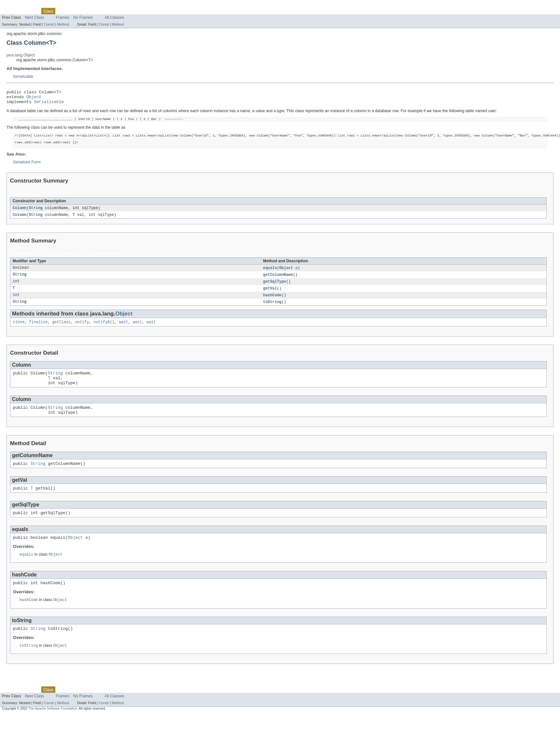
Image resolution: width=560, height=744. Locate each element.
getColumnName (278, 282)
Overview (10, 11)
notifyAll (104, 331)
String (36, 214)
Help (124, 11)
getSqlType (275, 289)
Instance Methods (62, 260)
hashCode (272, 303)
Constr (49, 24)
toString (272, 310)
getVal (270, 296)
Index (111, 11)
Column (20, 214)
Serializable (23, 77)
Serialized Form (27, 168)
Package (30, 11)
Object (34, 99)
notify (82, 331)
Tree (74, 11)
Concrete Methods (106, 260)
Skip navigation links (18, 6)
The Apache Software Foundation (53, 729)
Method (63, 24)
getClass (61, 331)
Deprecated (92, 11)
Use (63, 11)
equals (270, 275)
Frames (63, 18)
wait (123, 331)
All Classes (114, 18)
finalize (38, 331)
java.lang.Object (21, 55)
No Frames (83, 18)
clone (19, 331)
